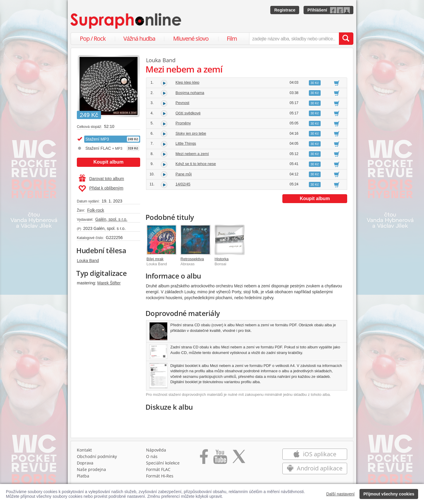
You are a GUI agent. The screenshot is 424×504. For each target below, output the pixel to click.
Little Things (186, 143)
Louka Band (88, 261)
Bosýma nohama (190, 93)
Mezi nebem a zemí (192, 154)
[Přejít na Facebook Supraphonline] (204, 459)
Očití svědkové (188, 113)
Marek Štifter (109, 283)
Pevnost (182, 103)
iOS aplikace (315, 454)
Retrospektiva (192, 259)
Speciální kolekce (163, 463)
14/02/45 (183, 184)
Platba (83, 476)
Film (232, 38)
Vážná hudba (139, 38)
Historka (222, 259)
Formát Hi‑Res (160, 476)
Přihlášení (317, 10)
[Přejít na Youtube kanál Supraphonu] (220, 459)
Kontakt (84, 450)
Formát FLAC (158, 469)
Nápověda (156, 450)
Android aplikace (315, 468)
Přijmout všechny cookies (389, 494)
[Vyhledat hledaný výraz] (346, 39)
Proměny (183, 123)
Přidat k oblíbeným (101, 189)
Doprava (85, 463)
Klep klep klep (187, 82)
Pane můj (184, 174)
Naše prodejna (91, 469)
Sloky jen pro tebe (191, 133)
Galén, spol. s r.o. (111, 219)
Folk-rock (96, 210)
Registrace (285, 10)
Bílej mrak (155, 259)
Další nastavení (341, 494)
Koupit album (108, 162)
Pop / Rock (93, 38)
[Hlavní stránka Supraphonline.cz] (126, 21)
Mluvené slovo (191, 38)
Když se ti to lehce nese (196, 164)
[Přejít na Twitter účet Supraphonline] (239, 459)
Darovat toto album (101, 179)
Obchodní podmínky (97, 456)
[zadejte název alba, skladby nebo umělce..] (294, 39)
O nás (152, 456)
